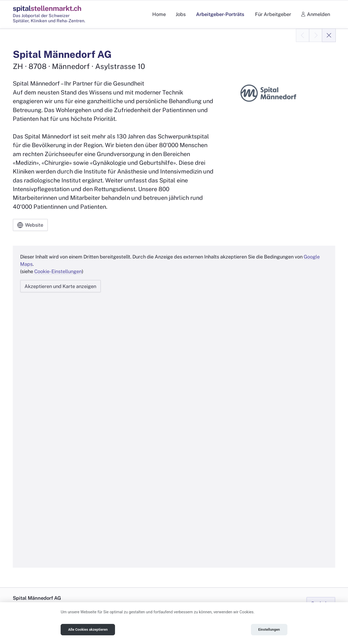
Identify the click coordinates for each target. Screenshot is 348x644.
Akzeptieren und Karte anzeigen (60, 286)
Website (30, 225)
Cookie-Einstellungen (58, 271)
